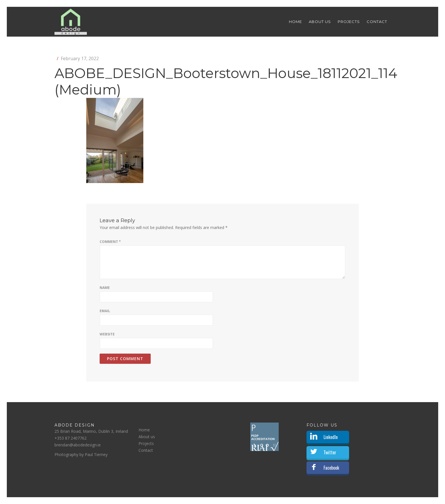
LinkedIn (331, 437)
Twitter (330, 452)
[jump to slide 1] (262, 445)
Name (105, 288)
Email (105, 311)
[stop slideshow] (274, 445)
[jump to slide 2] (267, 445)
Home (295, 22)
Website (107, 334)
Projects (349, 22)
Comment (110, 242)
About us (320, 22)
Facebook (331, 468)
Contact (377, 22)
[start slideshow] (255, 445)
